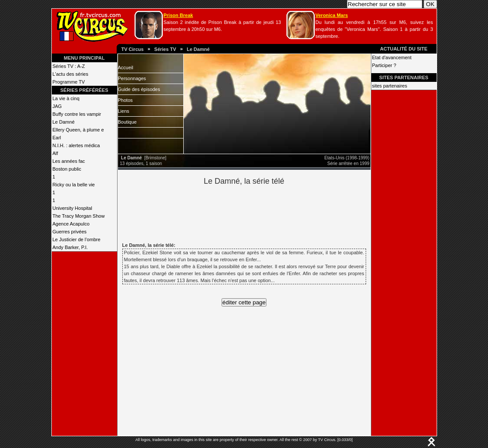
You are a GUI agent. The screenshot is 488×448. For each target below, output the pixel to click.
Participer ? (384, 65)
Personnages (132, 78)
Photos (125, 100)
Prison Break (178, 15)
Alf (56, 153)
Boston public (67, 169)
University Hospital (72, 208)
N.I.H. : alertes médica (76, 145)
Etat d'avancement (392, 57)
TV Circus (133, 49)
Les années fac (69, 161)
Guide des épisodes (139, 89)
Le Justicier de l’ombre (77, 239)
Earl (57, 138)
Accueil (126, 67)
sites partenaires (390, 86)
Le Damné (198, 49)
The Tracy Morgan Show (79, 216)
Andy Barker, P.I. (70, 247)
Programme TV (69, 82)
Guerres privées (70, 232)
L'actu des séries (71, 74)
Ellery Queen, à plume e (78, 130)
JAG (57, 106)
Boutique (127, 122)
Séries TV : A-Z (69, 66)
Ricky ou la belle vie (74, 185)
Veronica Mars (332, 15)
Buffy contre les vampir (77, 114)
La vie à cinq (66, 98)
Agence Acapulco (71, 224)
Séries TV (165, 49)
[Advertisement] (259, 212)
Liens (124, 111)
